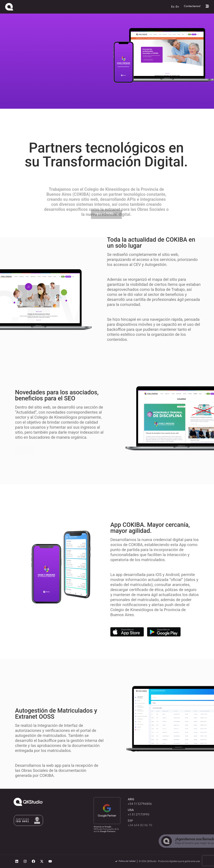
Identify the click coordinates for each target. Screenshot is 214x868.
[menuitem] (173, 7)
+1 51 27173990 (139, 815)
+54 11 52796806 (140, 804)
